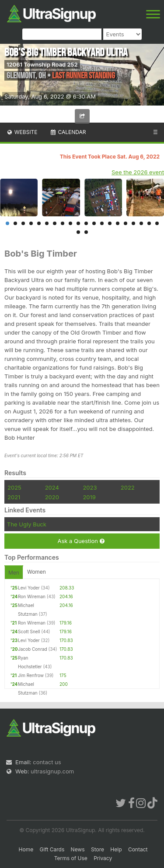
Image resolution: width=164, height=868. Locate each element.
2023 (90, 487)
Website (22, 132)
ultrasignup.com (52, 771)
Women (37, 572)
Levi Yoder (29, 588)
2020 (52, 497)
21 (78, 232)
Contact (138, 849)
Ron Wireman (32, 596)
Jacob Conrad (33, 649)
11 (86, 223)
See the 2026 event (138, 172)
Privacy (103, 858)
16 (126, 223)
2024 (52, 487)
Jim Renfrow (31, 675)
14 (110, 223)
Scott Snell (29, 632)
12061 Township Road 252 (42, 64)
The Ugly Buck (27, 524)
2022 (128, 487)
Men (14, 573)
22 (86, 232)
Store (98, 849)
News (78, 849)
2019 (89, 497)
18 (141, 223)
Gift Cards (52, 849)
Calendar (68, 132)
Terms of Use (71, 858)
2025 (14, 487)
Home (26, 849)
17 (133, 223)
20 (157, 223)
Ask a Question (81, 541)
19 (149, 223)
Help (116, 849)
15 (118, 223)
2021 (14, 497)
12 (94, 223)
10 (78, 223)
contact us (47, 762)
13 (102, 223)
